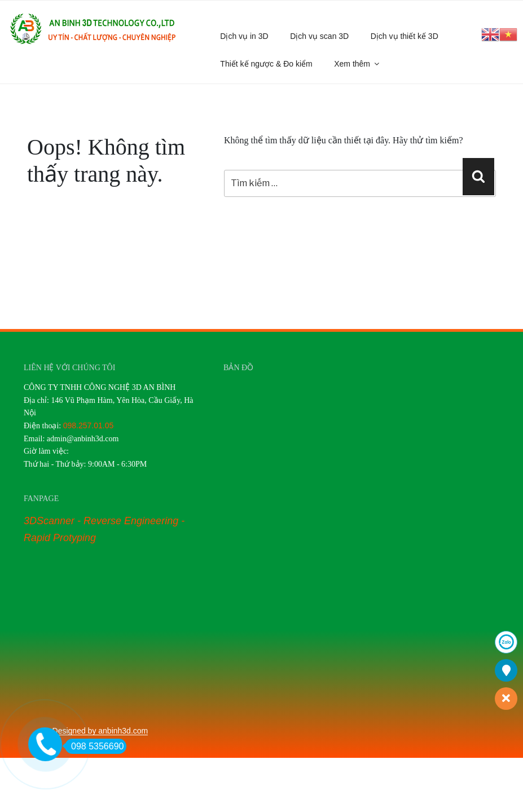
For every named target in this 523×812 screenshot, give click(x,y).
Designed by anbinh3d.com (100, 731)
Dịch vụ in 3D (244, 36)
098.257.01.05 (89, 425)
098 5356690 (94, 746)
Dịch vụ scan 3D (319, 36)
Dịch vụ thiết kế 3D (405, 36)
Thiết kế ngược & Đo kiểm (266, 64)
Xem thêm (357, 64)
